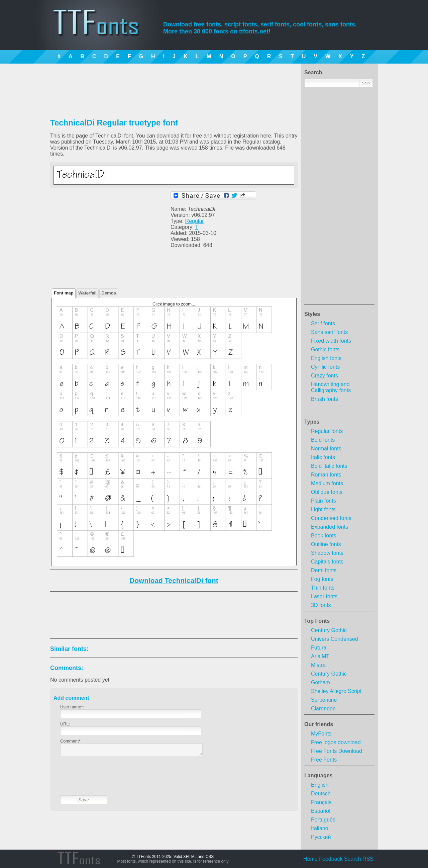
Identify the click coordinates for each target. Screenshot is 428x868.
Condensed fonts (331, 518)
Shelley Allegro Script (336, 691)
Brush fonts (325, 399)
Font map (64, 293)
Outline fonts (326, 544)
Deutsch (321, 794)
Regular (195, 221)
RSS (368, 859)
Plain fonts (324, 501)
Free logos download (336, 742)
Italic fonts (323, 457)
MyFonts (321, 734)
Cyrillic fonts (325, 367)
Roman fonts (326, 475)
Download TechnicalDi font (174, 580)
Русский (321, 837)
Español (321, 811)
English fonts (326, 358)
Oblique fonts (327, 492)
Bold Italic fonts (329, 466)
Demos (109, 293)
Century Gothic (329, 630)
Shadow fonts (327, 553)
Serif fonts (323, 323)
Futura (319, 648)
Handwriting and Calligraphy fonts (331, 387)
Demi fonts (324, 570)
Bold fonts (323, 440)
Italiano (320, 828)
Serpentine (324, 700)
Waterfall (87, 293)
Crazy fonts (325, 376)
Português (323, 820)
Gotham (320, 682)
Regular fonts (327, 431)
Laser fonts (324, 596)
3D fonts (321, 605)
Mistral (319, 665)
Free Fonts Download (337, 751)
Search (353, 859)
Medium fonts (327, 483)
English (320, 785)
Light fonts (323, 509)
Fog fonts (322, 579)
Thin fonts (323, 588)
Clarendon (323, 709)
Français (321, 802)
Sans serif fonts (329, 332)
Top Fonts (317, 621)
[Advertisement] (339, 201)
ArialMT (320, 656)
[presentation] (111, 781)
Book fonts (324, 536)
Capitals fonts (327, 562)
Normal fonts (326, 449)
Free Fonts (324, 760)
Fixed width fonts (331, 341)
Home (310, 859)
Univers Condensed (335, 639)
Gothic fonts (325, 350)
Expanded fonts (330, 527)
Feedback (331, 859)
